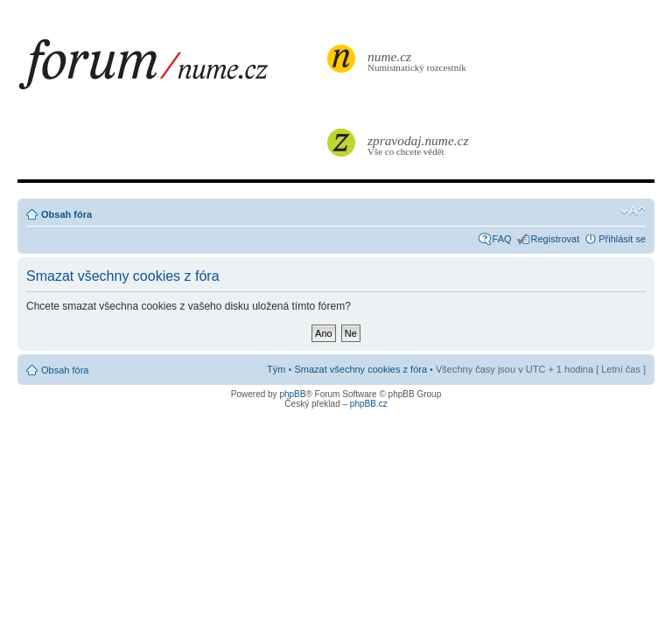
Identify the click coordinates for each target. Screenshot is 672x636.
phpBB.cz (369, 404)
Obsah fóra (66, 214)
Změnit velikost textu (633, 211)
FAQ (502, 239)
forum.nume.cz (171, 69)
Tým (276, 369)
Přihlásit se (622, 239)
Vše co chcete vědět (419, 145)
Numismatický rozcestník (419, 61)
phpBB (292, 394)
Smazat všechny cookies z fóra (360, 369)
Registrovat (556, 239)
